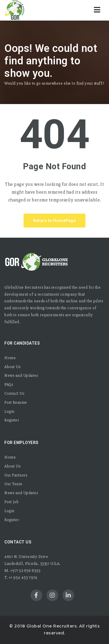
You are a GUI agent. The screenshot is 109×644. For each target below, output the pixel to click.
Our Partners (16, 475)
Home (10, 358)
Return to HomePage (54, 221)
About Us (12, 367)
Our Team (13, 484)
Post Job (11, 502)
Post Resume (16, 402)
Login (9, 411)
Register (12, 420)
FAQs (9, 384)
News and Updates (21, 375)
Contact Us (14, 393)
